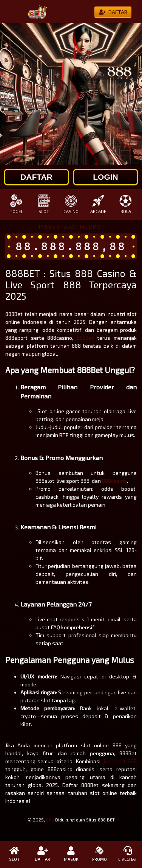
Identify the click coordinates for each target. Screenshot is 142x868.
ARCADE (98, 204)
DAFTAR (42, 854)
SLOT (43, 204)
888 (50, 820)
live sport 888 (120, 761)
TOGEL (16, 204)
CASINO (71, 204)
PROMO (100, 854)
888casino (114, 481)
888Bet (85, 338)
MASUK (71, 854)
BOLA (126, 204)
